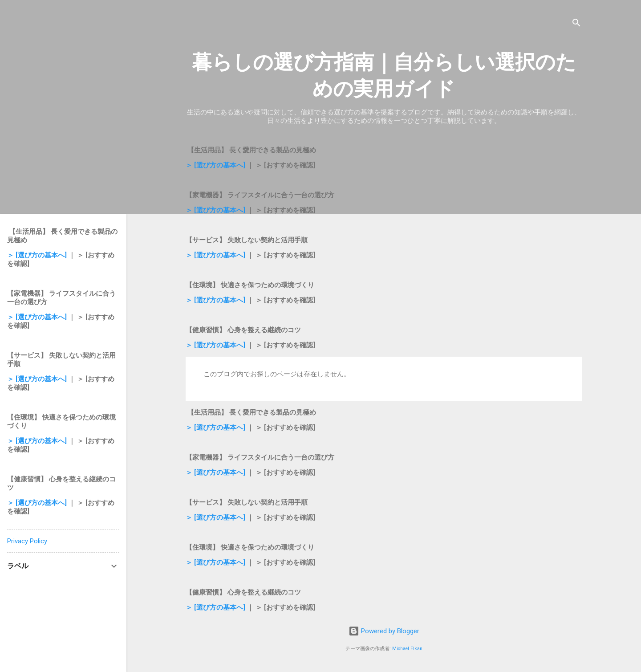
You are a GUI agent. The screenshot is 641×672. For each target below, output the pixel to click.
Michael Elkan (407, 649)
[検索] (576, 24)
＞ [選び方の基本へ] (215, 165)
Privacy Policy (27, 541)
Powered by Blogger (384, 631)
